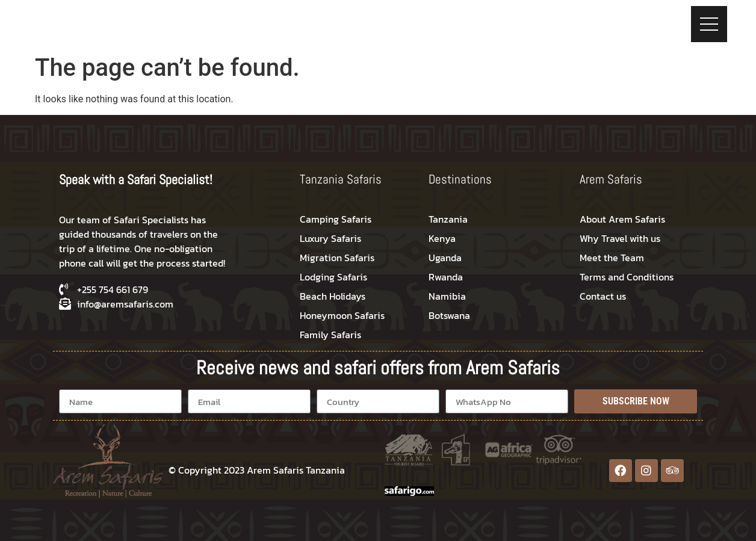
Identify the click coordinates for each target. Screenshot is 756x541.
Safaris (391, 20)
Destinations (330, 20)
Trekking (445, 20)
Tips (492, 20)
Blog (528, 20)
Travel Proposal (592, 20)
